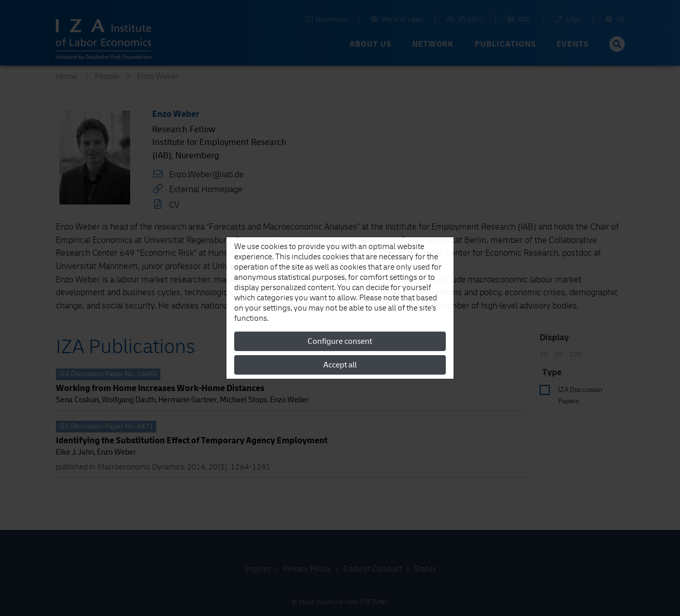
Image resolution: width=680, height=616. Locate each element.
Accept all (340, 365)
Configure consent (340, 341)
